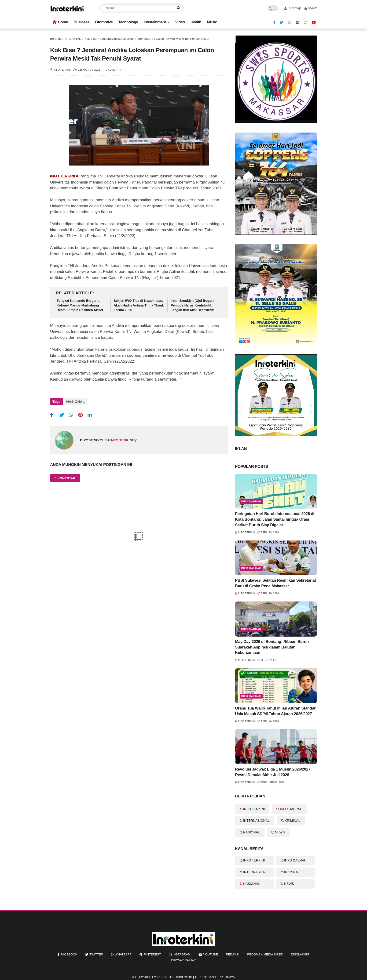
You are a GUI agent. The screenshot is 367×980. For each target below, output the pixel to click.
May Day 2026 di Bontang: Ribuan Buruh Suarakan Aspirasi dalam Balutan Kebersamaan (272, 647)
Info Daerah (251, 501)
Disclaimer (300, 954)
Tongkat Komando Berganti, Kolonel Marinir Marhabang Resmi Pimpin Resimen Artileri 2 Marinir (82, 306)
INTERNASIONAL (256, 821)
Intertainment (155, 22)
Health (196, 22)
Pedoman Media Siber (265, 954)
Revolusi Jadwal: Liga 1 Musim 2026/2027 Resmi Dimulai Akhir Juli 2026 (273, 772)
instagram (182, 954)
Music (212, 22)
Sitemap (292, 8)
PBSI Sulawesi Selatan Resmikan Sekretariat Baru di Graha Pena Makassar (275, 583)
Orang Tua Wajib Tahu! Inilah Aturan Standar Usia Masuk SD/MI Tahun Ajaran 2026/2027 (275, 711)
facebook (69, 954)
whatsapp (123, 954)
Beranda (56, 39)
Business (81, 22)
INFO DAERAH (291, 809)
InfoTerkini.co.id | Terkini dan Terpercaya (199, 977)
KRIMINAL (293, 821)
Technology (128, 22)
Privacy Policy (183, 960)
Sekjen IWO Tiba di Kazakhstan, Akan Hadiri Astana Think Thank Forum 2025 (139, 305)
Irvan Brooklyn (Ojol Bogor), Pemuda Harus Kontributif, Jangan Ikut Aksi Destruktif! (193, 305)
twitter (96, 954)
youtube (211, 954)
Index (311, 8)
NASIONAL (73, 39)
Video (180, 22)
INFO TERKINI (254, 809)
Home (60, 22)
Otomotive (104, 22)
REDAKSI (233, 954)
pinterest (152, 954)
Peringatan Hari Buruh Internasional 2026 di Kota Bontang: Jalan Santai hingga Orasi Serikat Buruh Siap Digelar (275, 519)
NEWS (280, 832)
